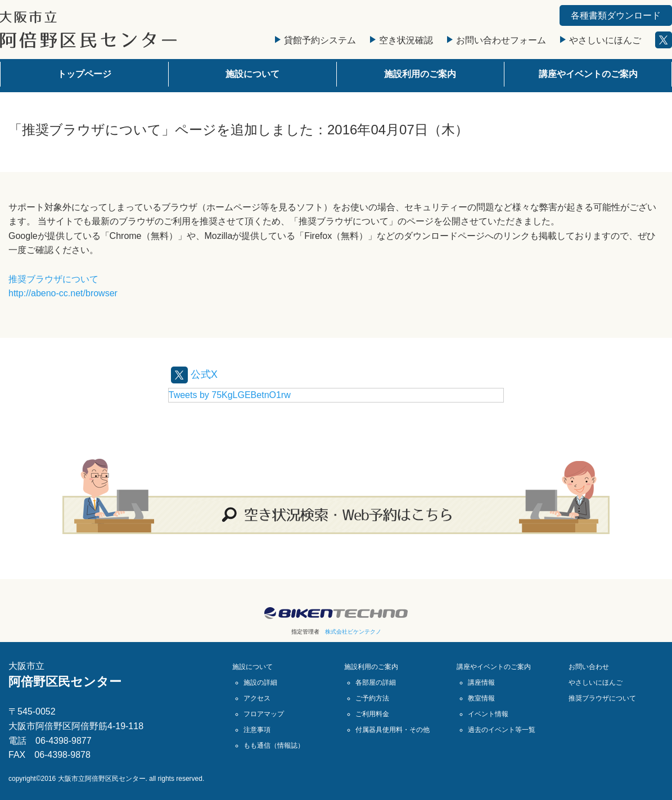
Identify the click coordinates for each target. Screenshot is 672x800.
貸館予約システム (315, 40)
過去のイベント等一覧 (502, 729)
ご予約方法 (372, 698)
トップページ (84, 74)
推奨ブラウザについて (53, 279)
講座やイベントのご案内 (588, 74)
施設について (252, 74)
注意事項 (257, 729)
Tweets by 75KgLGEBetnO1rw (230, 394)
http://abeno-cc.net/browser (63, 293)
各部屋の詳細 (376, 682)
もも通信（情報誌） (274, 745)
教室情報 (481, 698)
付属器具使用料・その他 (393, 729)
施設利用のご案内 (420, 74)
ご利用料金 (372, 713)
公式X (196, 374)
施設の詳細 (260, 682)
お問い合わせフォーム (497, 40)
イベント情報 (488, 713)
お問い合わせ (589, 666)
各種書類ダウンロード (616, 15)
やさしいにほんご (601, 40)
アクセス (257, 698)
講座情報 (481, 682)
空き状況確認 (402, 40)
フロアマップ (264, 713)
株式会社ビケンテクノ (353, 631)
